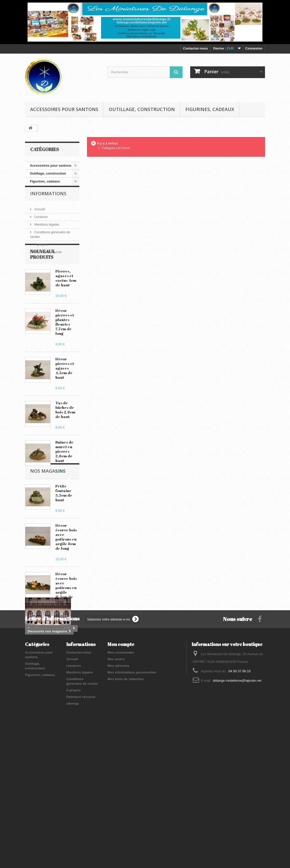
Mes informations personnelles (132, 805)
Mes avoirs (116, 791)
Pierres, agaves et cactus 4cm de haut (66, 303)
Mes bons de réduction (126, 811)
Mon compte (121, 776)
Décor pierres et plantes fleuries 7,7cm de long (65, 347)
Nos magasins (48, 673)
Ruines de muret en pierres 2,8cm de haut (64, 476)
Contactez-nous (196, 48)
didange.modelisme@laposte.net (237, 813)
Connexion (254, 48)
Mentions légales (46, 230)
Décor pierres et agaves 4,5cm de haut (65, 393)
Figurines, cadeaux (210, 109)
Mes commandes (121, 785)
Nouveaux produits (43, 279)
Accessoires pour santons (64, 109)
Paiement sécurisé (48, 257)
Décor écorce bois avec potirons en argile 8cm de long (66, 562)
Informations (48, 201)
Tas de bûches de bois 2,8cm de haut (65, 435)
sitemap (73, 836)
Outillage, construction (142, 109)
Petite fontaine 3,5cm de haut (64, 518)
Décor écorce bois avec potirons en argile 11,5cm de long (66, 613)
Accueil (39, 215)
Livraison (41, 222)
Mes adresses (118, 798)
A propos (40, 250)
